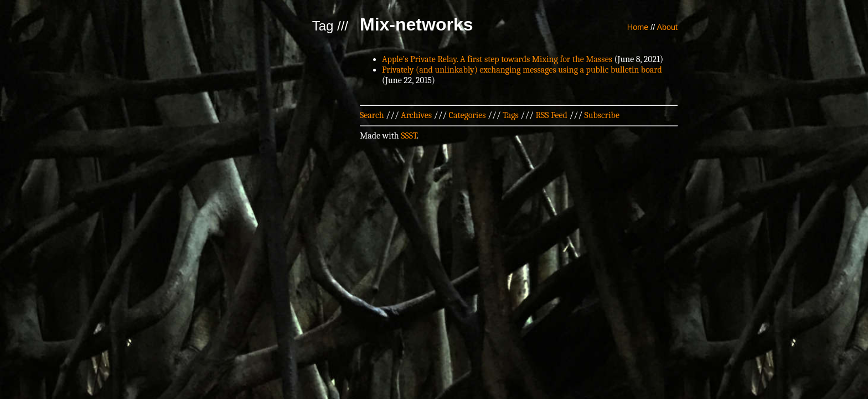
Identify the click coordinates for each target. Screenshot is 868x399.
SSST (409, 136)
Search (372, 115)
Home (638, 27)
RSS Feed (551, 115)
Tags (511, 115)
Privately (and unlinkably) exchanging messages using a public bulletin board (522, 70)
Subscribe (602, 115)
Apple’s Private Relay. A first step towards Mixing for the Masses (497, 59)
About (667, 27)
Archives (416, 115)
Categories (467, 115)
